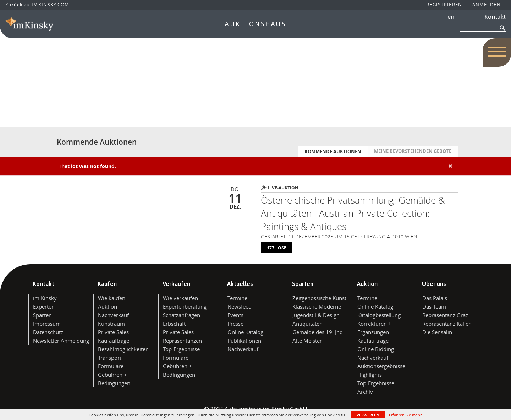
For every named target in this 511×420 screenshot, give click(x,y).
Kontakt (495, 17)
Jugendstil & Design (316, 315)
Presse (235, 324)
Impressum (47, 324)
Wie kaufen (112, 298)
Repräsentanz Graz (445, 315)
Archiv (365, 392)
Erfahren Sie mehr (405, 415)
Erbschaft (174, 324)
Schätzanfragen (182, 315)
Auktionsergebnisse (381, 366)
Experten (44, 306)
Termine (237, 298)
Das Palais (435, 298)
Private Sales (113, 332)
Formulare (111, 366)
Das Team (434, 306)
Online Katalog (245, 332)
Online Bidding (376, 349)
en (451, 17)
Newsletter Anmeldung (61, 341)
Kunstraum (111, 324)
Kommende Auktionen (333, 151)
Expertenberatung (185, 306)
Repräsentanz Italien (447, 324)
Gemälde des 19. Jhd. (318, 332)
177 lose (277, 248)
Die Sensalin (437, 332)
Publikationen (244, 341)
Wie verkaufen (180, 298)
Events (235, 315)
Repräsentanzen (182, 341)
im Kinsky (45, 298)
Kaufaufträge (114, 341)
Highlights (370, 375)
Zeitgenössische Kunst (319, 298)
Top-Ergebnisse (181, 349)
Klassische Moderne (317, 306)
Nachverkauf (113, 315)
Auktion (108, 306)
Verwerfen (368, 415)
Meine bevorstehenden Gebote (413, 151)
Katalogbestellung (379, 315)
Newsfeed (240, 306)
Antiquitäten (307, 324)
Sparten (42, 315)
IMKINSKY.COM (51, 5)
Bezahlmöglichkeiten (123, 349)
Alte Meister (307, 341)
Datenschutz (48, 332)
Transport (110, 358)
